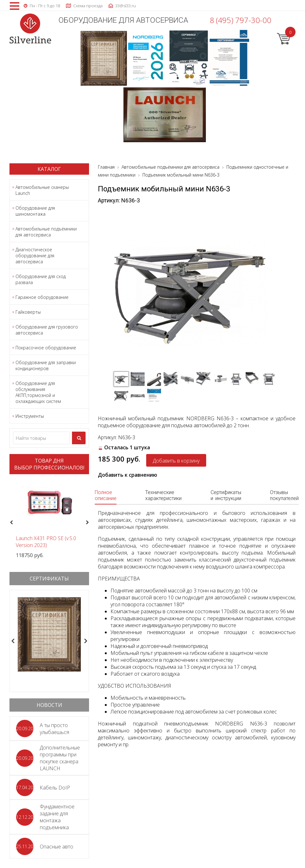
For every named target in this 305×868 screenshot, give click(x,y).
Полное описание (106, 495)
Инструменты (30, 416)
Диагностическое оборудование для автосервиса (35, 256)
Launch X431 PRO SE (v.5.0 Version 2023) (46, 542)
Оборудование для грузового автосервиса (47, 330)
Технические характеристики (163, 495)
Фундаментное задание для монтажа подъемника (57, 817)
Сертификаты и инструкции (226, 495)
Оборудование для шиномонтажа (35, 211)
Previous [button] (11, 522)
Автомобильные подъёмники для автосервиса (46, 232)
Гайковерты (28, 312)
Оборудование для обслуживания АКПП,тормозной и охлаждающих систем (38, 392)
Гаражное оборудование (42, 297)
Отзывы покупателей (284, 495)
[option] (49, 519)
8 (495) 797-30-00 (240, 20)
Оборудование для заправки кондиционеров (46, 365)
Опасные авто (57, 847)
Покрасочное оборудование (46, 348)
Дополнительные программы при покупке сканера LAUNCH (60, 758)
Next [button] (90, 522)
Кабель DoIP (55, 788)
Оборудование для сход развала (41, 279)
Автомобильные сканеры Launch (42, 190)
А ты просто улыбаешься (54, 729)
